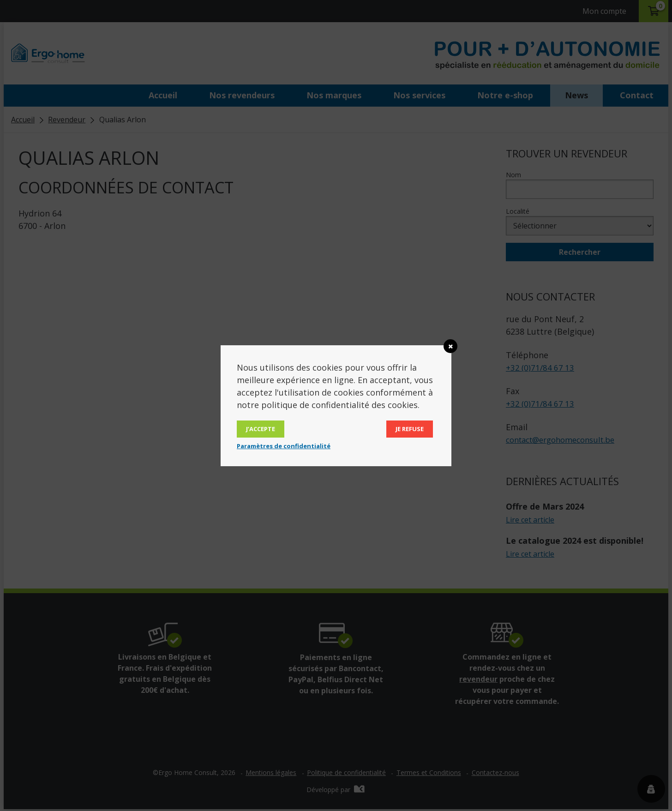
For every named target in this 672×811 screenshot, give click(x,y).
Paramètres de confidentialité (284, 446)
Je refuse (410, 429)
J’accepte (261, 429)
